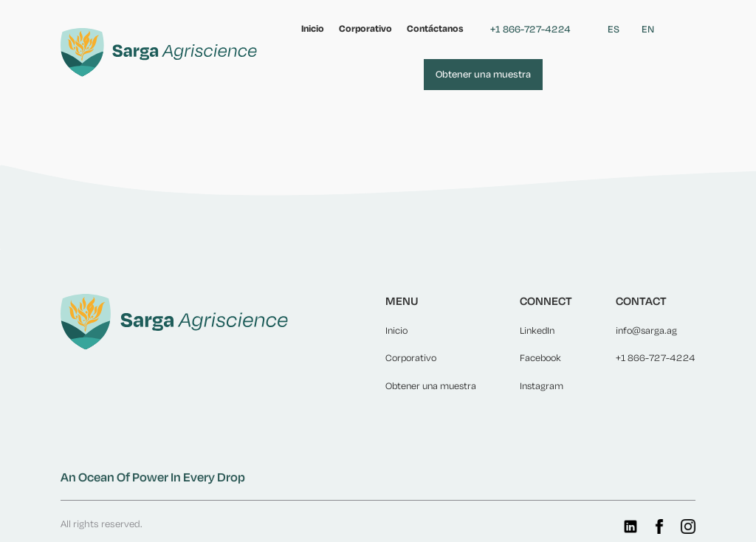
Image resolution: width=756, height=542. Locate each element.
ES (614, 29)
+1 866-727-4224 (530, 29)
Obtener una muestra (483, 74)
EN (648, 29)
